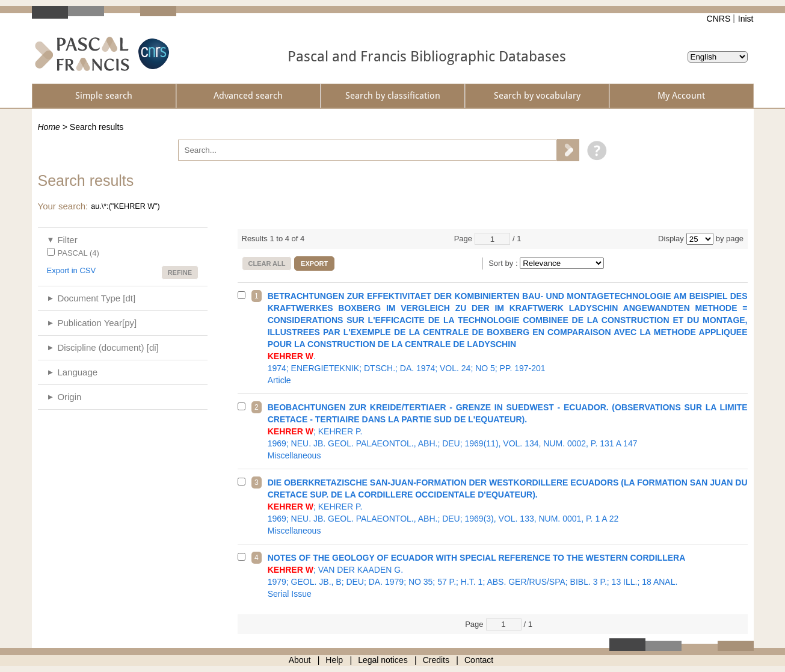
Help (334, 660)
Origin (69, 397)
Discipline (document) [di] (108, 347)
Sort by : (504, 263)
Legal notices (383, 660)
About (300, 660)
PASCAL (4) (78, 253)
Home (49, 127)
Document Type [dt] (96, 298)
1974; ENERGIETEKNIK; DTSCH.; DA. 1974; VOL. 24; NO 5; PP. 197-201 (508, 338)
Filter (67, 240)
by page (730, 239)
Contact (479, 660)
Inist (746, 19)
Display (671, 239)
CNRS (719, 19)
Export (314, 264)
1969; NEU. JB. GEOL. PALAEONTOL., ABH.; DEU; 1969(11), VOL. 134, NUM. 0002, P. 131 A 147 (508, 431)
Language (77, 372)
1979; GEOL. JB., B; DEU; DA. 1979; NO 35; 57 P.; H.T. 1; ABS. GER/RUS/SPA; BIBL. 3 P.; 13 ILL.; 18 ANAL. (508, 576)
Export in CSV (72, 270)
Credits (436, 660)
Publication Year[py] (97, 323)
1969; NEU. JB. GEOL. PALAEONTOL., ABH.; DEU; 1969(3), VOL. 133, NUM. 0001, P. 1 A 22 (508, 507)
